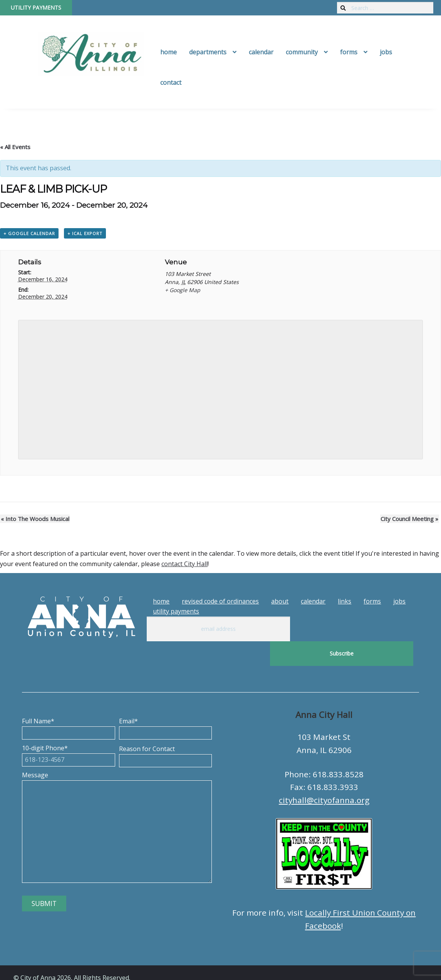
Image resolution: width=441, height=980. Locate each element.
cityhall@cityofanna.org (324, 775)
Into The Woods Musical (34, 519)
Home (169, 52)
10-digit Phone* (68, 730)
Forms (349, 52)
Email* (165, 703)
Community (302, 52)
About (280, 602)
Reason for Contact (165, 730)
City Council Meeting (410, 519)
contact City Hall (184, 564)
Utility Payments (36, 8)
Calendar (261, 52)
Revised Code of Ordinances (220, 602)
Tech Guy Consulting (164, 967)
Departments (208, 52)
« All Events (15, 147)
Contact (171, 82)
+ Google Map (183, 290)
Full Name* (68, 703)
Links (345, 602)
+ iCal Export (85, 233)
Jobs (386, 52)
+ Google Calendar (29, 233)
